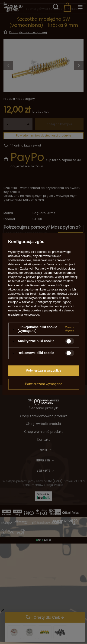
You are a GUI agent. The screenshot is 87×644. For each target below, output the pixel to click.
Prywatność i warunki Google (50, 285)
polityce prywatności (39, 277)
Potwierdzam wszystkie (44, 370)
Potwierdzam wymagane (44, 384)
